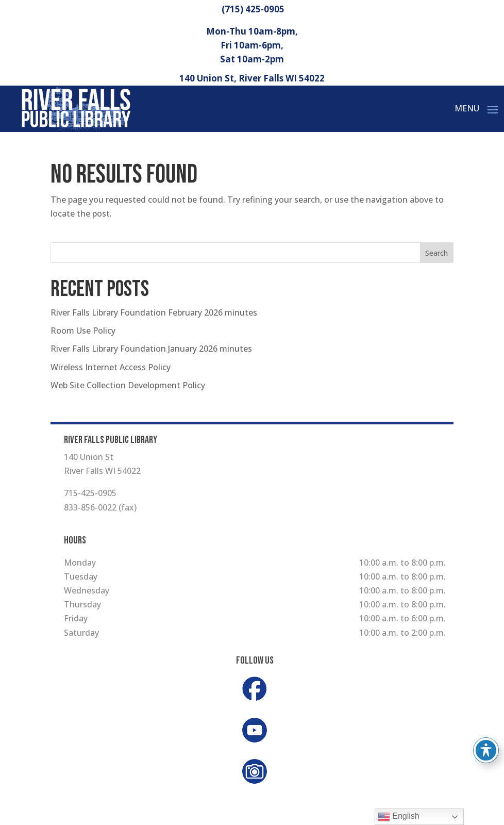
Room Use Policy (83, 331)
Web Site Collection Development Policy (128, 385)
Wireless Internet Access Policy (111, 367)
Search (436, 253)
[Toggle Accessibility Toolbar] (486, 750)
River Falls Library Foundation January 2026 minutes (151, 349)
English (399, 817)
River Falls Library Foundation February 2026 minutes (154, 312)
